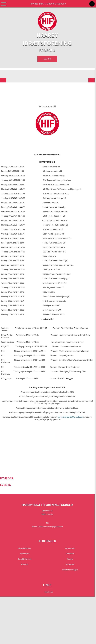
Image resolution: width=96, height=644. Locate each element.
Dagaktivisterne (25, 556)
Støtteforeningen (71, 567)
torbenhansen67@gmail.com (71, 414)
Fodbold (25, 562)
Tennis (71, 556)
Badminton (25, 551)
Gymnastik (71, 546)
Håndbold (71, 551)
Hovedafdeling (25, 546)
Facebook (49, 589)
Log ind (48, 59)
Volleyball (71, 562)
